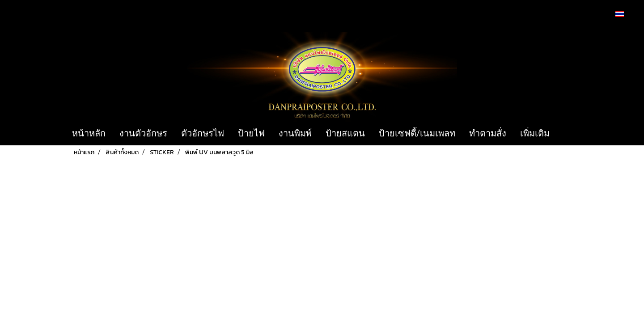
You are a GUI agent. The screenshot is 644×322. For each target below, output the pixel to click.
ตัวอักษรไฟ (203, 133)
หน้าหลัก (89, 133)
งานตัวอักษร (143, 133)
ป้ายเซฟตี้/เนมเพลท (417, 133)
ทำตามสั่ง (488, 133)
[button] (570, 134)
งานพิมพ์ (295, 133)
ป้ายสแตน (345, 133)
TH (625, 14)
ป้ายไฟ (251, 133)
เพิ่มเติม (535, 133)
